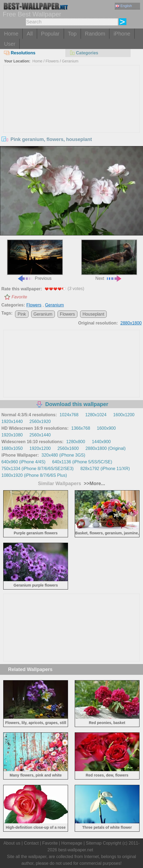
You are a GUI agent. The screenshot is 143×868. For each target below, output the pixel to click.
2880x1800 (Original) (106, 448)
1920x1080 (12, 435)
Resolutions (20, 53)
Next (109, 260)
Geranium (70, 61)
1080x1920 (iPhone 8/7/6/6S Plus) (34, 475)
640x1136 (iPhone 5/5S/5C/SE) (82, 462)
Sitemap (94, 843)
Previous (35, 260)
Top (72, 34)
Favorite (19, 297)
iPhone (122, 34)
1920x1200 (40, 448)
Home (11, 34)
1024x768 (69, 415)
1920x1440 (12, 421)
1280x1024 (96, 415)
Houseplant (93, 314)
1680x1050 (12, 448)
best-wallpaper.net (76, 850)
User (10, 44)
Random (95, 34)
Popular (50, 34)
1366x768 (81, 428)
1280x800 (76, 442)
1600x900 (106, 428)
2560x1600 (68, 448)
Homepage (72, 843)
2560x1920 (40, 421)
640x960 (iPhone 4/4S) (23, 462)
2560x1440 (40, 435)
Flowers (52, 61)
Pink (22, 314)
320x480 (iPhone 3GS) (63, 455)
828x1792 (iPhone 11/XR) (105, 469)
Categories (84, 53)
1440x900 (101, 442)
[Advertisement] (71, 106)
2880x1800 (131, 323)
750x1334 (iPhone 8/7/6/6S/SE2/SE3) (37, 469)
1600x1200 (124, 415)
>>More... (94, 484)
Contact (31, 843)
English (124, 6)
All (30, 34)
